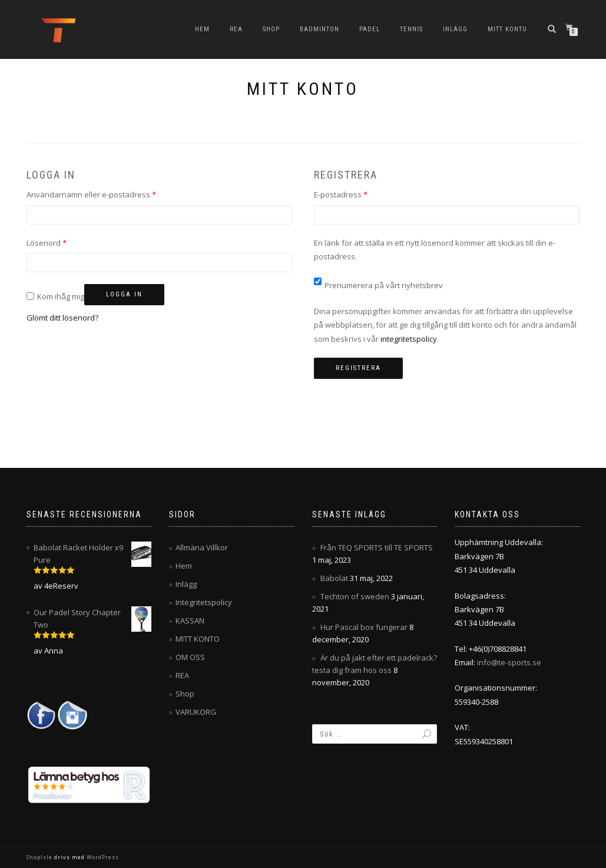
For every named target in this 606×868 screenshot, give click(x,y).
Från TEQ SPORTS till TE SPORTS (377, 547)
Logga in (124, 294)
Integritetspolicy (204, 602)
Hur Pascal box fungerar (364, 627)
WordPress (102, 857)
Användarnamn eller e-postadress (114, 194)
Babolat (334, 578)
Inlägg (455, 29)
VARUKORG (196, 712)
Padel (370, 29)
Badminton (319, 29)
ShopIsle (40, 857)
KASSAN (190, 621)
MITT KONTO (507, 29)
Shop (271, 29)
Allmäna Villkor (202, 547)
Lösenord (69, 242)
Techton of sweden (355, 596)
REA (236, 29)
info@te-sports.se (509, 662)
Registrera (358, 368)
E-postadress (363, 194)
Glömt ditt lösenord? (62, 318)
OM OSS (190, 657)
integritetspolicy (409, 339)
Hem (202, 29)
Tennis (411, 29)
